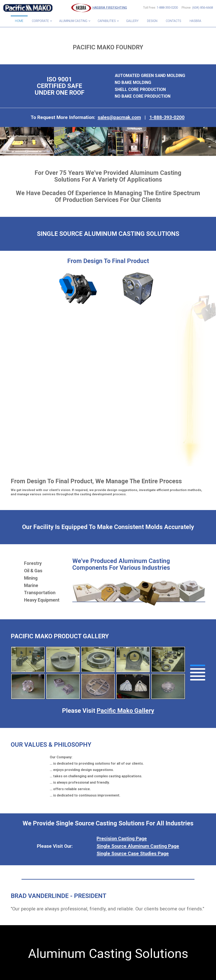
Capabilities (107, 21)
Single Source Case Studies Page (133, 853)
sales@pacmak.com (119, 117)
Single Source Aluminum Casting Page (138, 846)
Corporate (40, 21)
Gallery (132, 21)
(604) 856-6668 (202, 8)
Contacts (173, 21)
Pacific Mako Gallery (125, 711)
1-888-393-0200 (167, 8)
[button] (198, 665)
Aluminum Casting (73, 21)
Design (152, 21)
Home (19, 21)
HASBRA (195, 21)
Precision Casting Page (122, 838)
